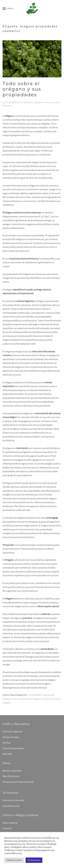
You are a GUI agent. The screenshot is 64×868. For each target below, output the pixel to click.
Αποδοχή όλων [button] (34, 860)
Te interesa (10, 793)
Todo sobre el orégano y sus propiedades (22, 89)
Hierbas (49, 103)
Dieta (6, 763)
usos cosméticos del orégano (27, 699)
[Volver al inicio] (32, 9)
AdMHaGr (16, 103)
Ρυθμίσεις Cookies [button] (14, 860)
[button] (8, 9)
